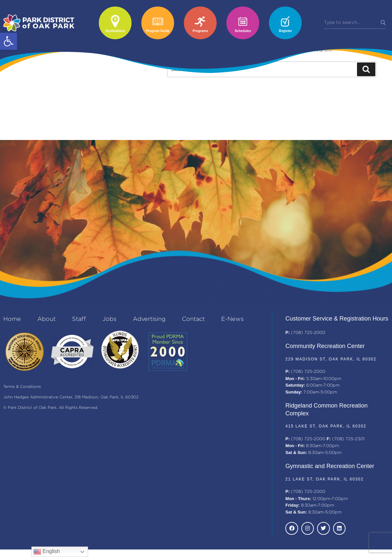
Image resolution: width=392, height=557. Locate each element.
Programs (200, 31)
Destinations (115, 31)
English (47, 552)
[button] (9, 41)
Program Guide (158, 31)
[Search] (383, 23)
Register (285, 31)
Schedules (243, 31)
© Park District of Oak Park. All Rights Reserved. (51, 408)
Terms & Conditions (22, 387)
